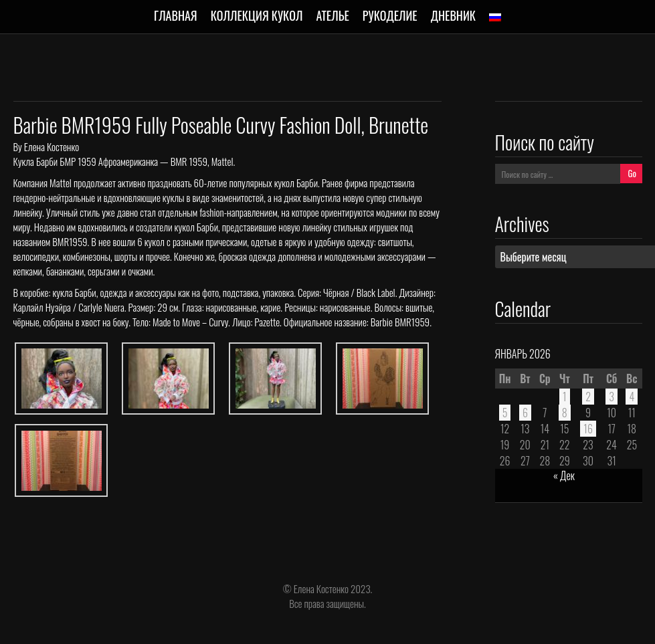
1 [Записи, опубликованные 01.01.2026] (565, 397)
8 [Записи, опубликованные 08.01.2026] (565, 413)
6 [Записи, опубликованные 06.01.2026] (525, 413)
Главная (176, 15)
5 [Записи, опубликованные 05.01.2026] (505, 413)
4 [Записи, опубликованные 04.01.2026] (632, 397)
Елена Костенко (52, 146)
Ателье (332, 15)
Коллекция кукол (257, 15)
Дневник (453, 15)
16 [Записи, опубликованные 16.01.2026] (588, 429)
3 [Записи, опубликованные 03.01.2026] (612, 397)
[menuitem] (495, 17)
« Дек (564, 475)
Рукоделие (390, 15)
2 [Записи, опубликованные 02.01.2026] (588, 397)
